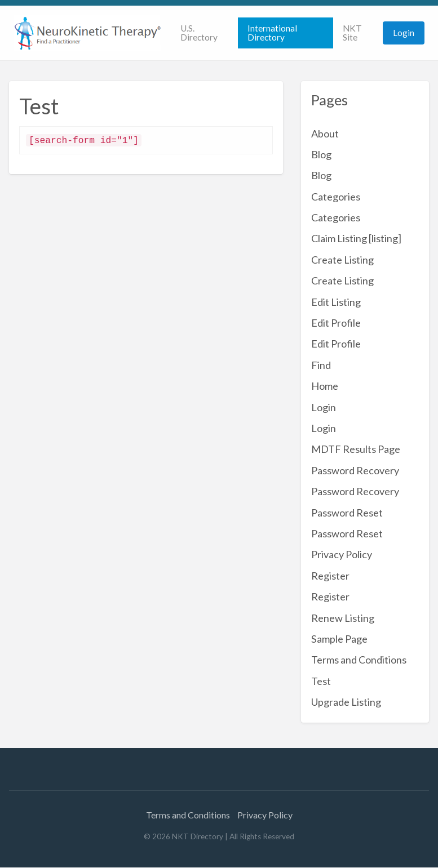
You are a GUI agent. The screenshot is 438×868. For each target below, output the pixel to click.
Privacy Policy (342, 554)
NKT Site (352, 33)
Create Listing (342, 260)
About (325, 133)
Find (321, 365)
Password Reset (347, 513)
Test (321, 681)
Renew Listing (343, 618)
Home (325, 386)
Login (404, 33)
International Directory (272, 33)
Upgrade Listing (346, 702)
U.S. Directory (199, 33)
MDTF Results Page (356, 449)
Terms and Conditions (359, 660)
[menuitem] (204, 33)
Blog (321, 154)
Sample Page (339, 639)
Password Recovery (355, 470)
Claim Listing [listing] (356, 238)
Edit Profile (336, 323)
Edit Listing (336, 302)
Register (330, 576)
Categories (336, 197)
